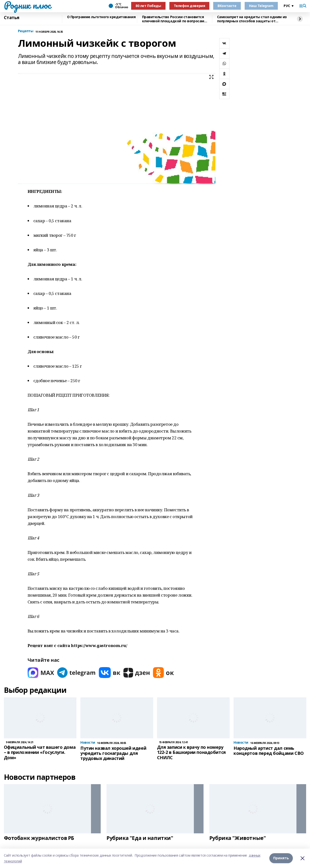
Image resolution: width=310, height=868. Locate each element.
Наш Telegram (261, 6)
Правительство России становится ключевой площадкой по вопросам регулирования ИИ (173, 19)
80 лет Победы (148, 6)
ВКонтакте (227, 6)
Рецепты (26, 31)
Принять (281, 858)
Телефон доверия (189, 6)
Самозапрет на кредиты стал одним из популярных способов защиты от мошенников (252, 19)
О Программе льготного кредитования (101, 17)
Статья (12, 18)
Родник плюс (27, 5)
